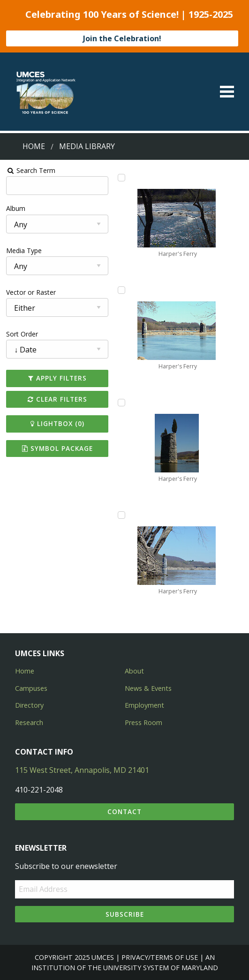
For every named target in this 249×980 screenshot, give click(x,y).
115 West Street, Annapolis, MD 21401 (82, 770)
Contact (124, 812)
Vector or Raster (31, 292)
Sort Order (23, 334)
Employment (144, 705)
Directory (29, 705)
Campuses (31, 688)
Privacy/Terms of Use (160, 957)
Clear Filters (57, 399)
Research (29, 722)
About (134, 671)
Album (16, 208)
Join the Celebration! (122, 38)
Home (34, 146)
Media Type (24, 251)
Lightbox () (57, 423)
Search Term (31, 170)
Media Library (87, 146)
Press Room (143, 722)
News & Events (148, 688)
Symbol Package (57, 448)
